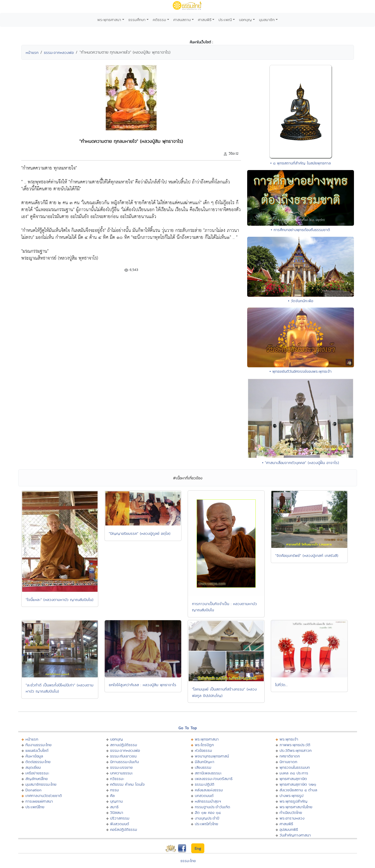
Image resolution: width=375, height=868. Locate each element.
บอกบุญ (245, 20)
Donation (33, 790)
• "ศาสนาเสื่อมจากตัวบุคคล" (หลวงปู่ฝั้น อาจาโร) (301, 463)
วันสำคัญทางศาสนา (295, 835)
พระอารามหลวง (292, 818)
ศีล (112, 796)
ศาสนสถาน (182, 20)
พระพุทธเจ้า (289, 739)
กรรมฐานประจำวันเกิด (213, 807)
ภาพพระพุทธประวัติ (295, 745)
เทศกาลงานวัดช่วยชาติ (44, 796)
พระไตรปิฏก (204, 745)
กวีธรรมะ (117, 779)
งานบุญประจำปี (207, 818)
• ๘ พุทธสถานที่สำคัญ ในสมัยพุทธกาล (301, 163)
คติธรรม (159, 20)
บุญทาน (116, 801)
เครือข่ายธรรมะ (37, 773)
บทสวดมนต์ (204, 796)
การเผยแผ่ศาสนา (39, 801)
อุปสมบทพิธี (289, 829)
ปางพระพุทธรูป (291, 796)
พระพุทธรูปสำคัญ (294, 801)
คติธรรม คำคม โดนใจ (127, 784)
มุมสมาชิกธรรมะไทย (41, 784)
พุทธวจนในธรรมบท (295, 767)
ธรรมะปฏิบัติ (205, 784)
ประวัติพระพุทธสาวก (296, 750)
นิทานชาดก (288, 762)
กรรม (114, 790)
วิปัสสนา (117, 812)
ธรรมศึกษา (137, 20)
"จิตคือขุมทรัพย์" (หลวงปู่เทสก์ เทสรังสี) (307, 555)
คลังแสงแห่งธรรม (209, 790)
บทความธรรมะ (122, 773)
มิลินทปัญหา (205, 762)
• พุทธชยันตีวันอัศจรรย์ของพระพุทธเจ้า (301, 371)
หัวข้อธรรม (203, 750)
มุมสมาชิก (267, 20)
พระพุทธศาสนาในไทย (296, 807)
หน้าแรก (32, 52)
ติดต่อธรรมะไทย (38, 762)
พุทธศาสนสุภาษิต (293, 779)
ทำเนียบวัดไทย (291, 812)
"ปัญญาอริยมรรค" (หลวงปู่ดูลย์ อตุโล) (140, 533)
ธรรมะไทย (188, 861)
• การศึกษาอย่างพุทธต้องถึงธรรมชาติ (300, 230)
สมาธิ (114, 807)
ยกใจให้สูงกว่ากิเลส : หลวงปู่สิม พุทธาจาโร (143, 685)
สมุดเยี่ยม (33, 767)
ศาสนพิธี (205, 20)
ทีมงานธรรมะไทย (39, 745)
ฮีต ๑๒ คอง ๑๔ (208, 812)
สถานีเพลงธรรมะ (208, 773)
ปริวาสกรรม (120, 818)
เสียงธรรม (203, 767)
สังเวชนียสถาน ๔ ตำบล (298, 790)
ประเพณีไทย (35, 807)
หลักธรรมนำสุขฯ (208, 801)
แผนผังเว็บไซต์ (37, 750)
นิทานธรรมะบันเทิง (124, 762)
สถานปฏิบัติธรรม (124, 745)
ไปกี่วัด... (281, 685)
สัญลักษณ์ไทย (37, 779)
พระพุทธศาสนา (109, 20)
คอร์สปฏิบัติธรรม (124, 829)
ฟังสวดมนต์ (120, 824)
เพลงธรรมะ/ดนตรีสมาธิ (214, 779)
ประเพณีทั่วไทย (206, 824)
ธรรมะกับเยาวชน (123, 756)
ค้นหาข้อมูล (34, 756)
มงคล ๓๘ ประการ (294, 773)
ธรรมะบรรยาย (121, 767)
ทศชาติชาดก (290, 756)
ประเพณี (225, 20)
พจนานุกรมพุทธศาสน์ (212, 756)
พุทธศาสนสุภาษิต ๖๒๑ (298, 784)
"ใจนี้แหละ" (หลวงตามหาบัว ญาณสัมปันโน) (60, 600)
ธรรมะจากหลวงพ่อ (59, 52)
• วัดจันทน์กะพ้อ (301, 301)
